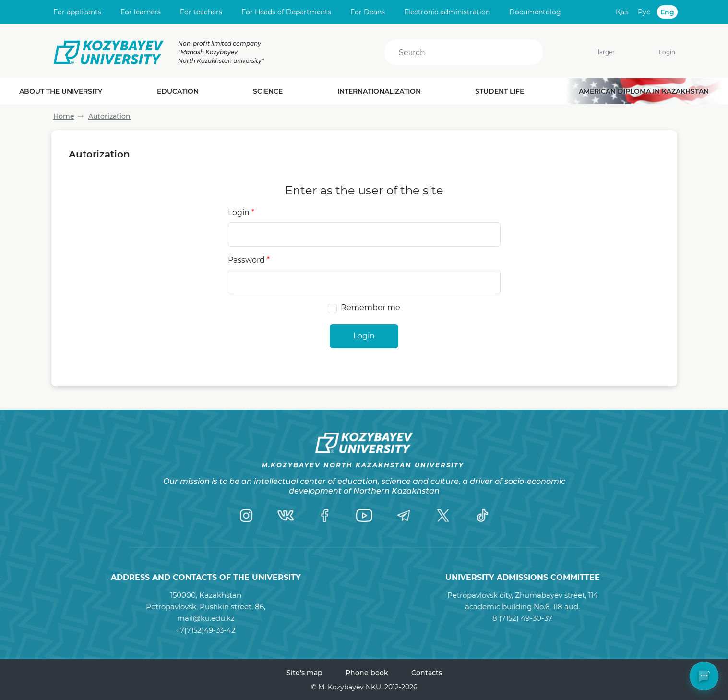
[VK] (286, 516)
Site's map (304, 673)
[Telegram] (404, 516)
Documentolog (535, 12)
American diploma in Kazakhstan (644, 91)
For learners (141, 12)
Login (667, 52)
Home (64, 116)
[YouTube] (364, 516)
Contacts (427, 673)
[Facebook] (325, 516)
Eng (667, 12)
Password (249, 260)
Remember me (370, 308)
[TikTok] (482, 516)
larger (601, 52)
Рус (644, 12)
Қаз (622, 12)
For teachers (201, 12)
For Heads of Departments (286, 12)
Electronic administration (447, 12)
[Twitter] (443, 516)
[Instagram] (246, 516)
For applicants (77, 12)
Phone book (367, 673)
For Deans (368, 12)
